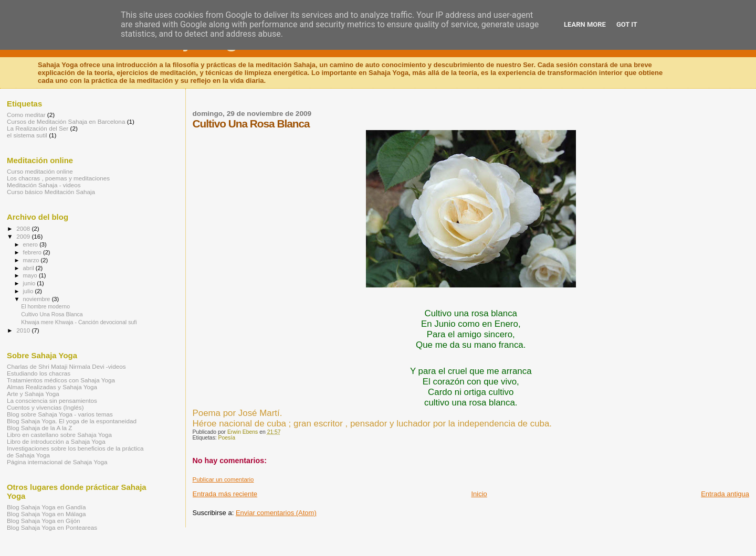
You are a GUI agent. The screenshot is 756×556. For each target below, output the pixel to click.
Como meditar (26, 115)
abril (29, 268)
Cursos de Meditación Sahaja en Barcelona (66, 121)
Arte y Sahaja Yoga (33, 394)
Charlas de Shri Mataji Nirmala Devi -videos (66, 366)
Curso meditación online (40, 171)
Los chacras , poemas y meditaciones (58, 178)
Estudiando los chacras (39, 373)
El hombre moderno (45, 306)
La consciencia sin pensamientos (52, 400)
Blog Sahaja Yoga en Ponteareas (52, 527)
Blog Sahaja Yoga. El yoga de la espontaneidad (72, 421)
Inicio (479, 494)
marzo (32, 260)
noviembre (38, 299)
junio (30, 283)
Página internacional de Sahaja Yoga (57, 462)
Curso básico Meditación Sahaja (51, 192)
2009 (24, 236)
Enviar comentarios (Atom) (276, 513)
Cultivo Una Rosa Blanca (52, 314)
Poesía (227, 438)
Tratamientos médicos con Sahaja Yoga (61, 380)
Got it (627, 24)
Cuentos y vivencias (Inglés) (45, 407)
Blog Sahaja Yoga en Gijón (43, 521)
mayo (31, 275)
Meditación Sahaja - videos (44, 185)
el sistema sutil (27, 135)
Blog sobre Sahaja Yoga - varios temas (60, 414)
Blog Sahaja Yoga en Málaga (46, 514)
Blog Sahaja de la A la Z (39, 428)
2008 (24, 228)
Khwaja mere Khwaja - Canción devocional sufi (79, 322)
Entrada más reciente (225, 494)
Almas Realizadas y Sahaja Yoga (52, 387)
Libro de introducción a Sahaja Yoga (56, 441)
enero (31, 244)
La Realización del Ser (38, 128)
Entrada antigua (725, 494)
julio (29, 291)
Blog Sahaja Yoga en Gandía (46, 507)
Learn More (585, 24)
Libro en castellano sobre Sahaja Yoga (59, 435)
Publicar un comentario (223, 479)
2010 (24, 330)
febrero (33, 252)
